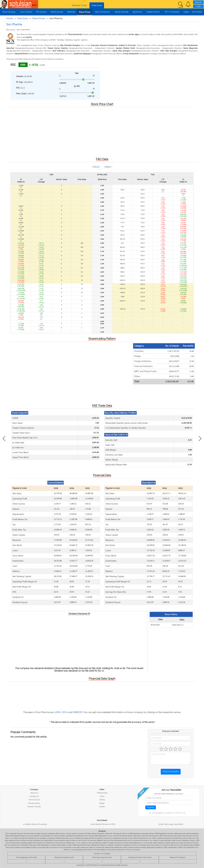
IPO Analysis (41, 12)
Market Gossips (57, 12)
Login (198, 6)
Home (10, 18)
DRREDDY (78, 712)
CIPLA (65, 712)
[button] (188, 4)
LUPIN (57, 712)
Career (102, 807)
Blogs (102, 803)
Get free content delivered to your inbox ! (169, 794)
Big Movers (137, 12)
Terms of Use (34, 800)
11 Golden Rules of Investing (35, 824)
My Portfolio (197, 12)
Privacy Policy (34, 803)
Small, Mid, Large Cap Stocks (171, 824)
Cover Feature (26, 12)
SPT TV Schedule (172, 12)
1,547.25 (63, 96)
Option (108, 167)
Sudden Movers (153, 12)
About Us (34, 793)
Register (198, 2)
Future (96, 167)
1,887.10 (91, 83)
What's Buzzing (9, 12)
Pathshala (71, 12)
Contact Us (34, 796)
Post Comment (171, 772)
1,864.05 (63, 83)
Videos (186, 12)
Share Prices (85, 12)
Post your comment (171, 731)
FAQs (102, 796)
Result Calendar (122, 12)
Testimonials (102, 793)
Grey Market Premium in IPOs (103, 824)
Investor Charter (34, 807)
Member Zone (79, 5)
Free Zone (97, 5)
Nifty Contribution (102, 12)
